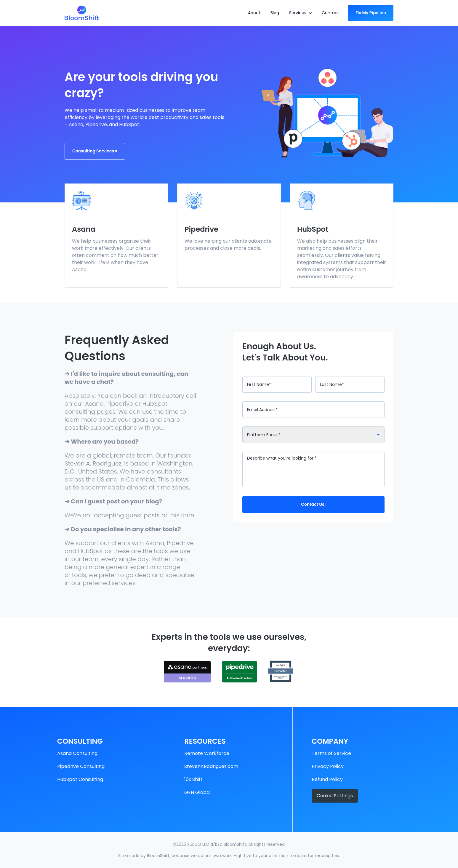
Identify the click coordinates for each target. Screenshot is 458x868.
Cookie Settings (335, 796)
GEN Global (197, 792)
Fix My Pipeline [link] (371, 13)
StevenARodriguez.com (211, 766)
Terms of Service (331, 753)
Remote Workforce (207, 753)
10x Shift (193, 779)
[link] (82, 13)
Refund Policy (327, 779)
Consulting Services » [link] (95, 151)
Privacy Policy (328, 766)
